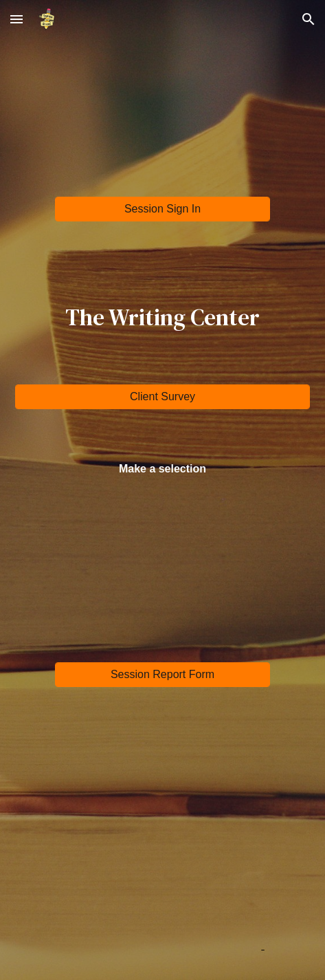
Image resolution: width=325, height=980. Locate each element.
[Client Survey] (162, 397)
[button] (16, 19)
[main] (162, 317)
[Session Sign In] (162, 209)
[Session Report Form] (162, 675)
